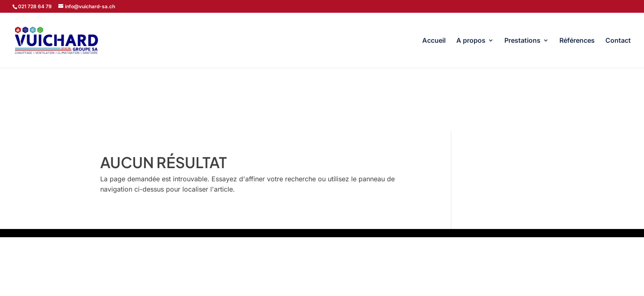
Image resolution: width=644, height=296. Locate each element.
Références (577, 41)
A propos (471, 41)
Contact (618, 41)
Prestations (522, 41)
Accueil (434, 41)
